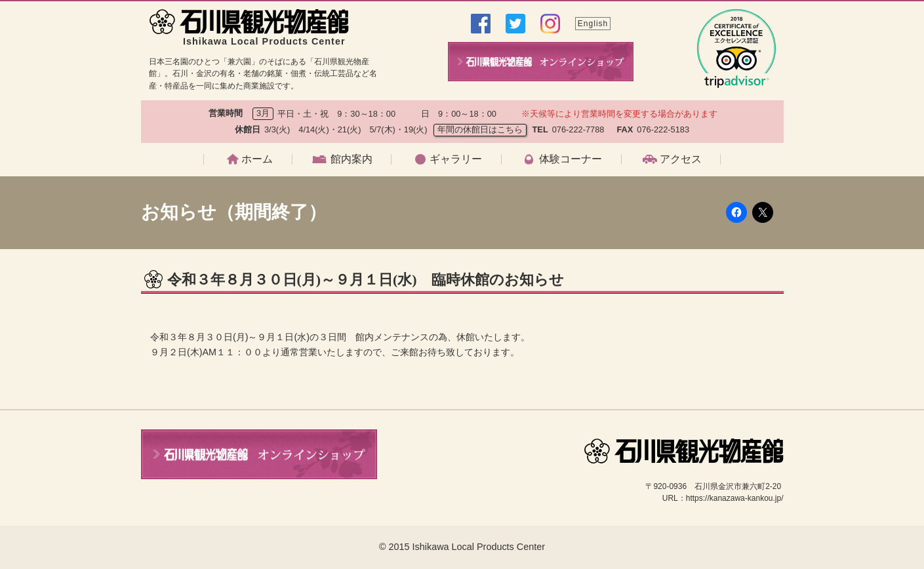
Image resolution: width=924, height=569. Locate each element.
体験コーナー (571, 159)
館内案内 (352, 159)
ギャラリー (456, 159)
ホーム (257, 159)
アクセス (681, 159)
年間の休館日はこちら (480, 129)
